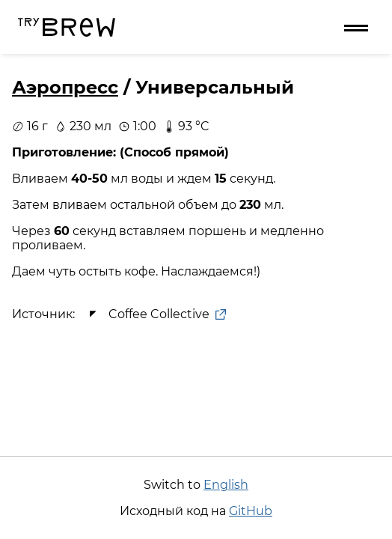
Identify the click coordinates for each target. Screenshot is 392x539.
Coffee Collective (155, 314)
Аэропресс (65, 87)
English (226, 485)
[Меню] (356, 27)
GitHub (251, 511)
